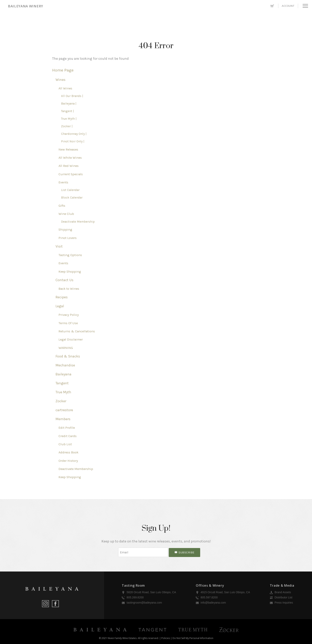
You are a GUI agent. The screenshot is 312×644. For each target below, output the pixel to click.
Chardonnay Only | (74, 134)
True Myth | (69, 119)
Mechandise (65, 365)
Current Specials (71, 174)
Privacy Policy (69, 315)
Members (63, 419)
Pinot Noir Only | (73, 141)
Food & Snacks (68, 356)
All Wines (65, 88)
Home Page (63, 70)
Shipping (65, 230)
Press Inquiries (281, 603)
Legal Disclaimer (71, 339)
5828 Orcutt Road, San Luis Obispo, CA (149, 592)
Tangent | (68, 111)
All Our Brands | (72, 96)
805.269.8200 (133, 597)
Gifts (62, 206)
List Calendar (70, 190)
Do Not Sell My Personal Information (193, 638)
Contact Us (64, 280)
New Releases (68, 149)
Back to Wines (69, 289)
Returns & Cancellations (77, 331)
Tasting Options (70, 255)
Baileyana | (69, 104)
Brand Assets (280, 592)
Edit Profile (67, 428)
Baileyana (63, 374)
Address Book (68, 452)
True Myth (63, 392)
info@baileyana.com (211, 603)
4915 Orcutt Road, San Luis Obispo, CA (223, 592)
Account (288, 6)
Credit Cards (68, 436)
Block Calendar (72, 198)
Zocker (61, 401)
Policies (166, 638)
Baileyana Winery (26, 6)
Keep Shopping (70, 272)
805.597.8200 (207, 597)
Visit (59, 246)
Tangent (62, 383)
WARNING (66, 348)
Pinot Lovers (68, 238)
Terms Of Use (68, 323)
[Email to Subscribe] (143, 552)
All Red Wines (69, 166)
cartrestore (64, 410)
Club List (65, 444)
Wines (60, 80)
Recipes (62, 297)
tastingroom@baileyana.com (142, 603)
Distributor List (281, 597)
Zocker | (67, 126)
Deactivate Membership (78, 222)
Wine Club (66, 214)
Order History (68, 461)
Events (63, 182)
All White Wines (70, 158)
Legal (60, 306)
